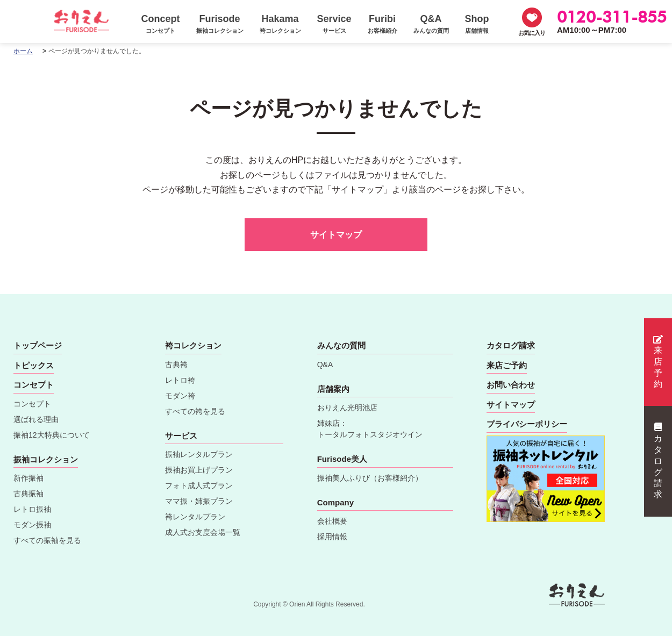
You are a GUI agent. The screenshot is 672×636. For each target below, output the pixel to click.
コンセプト (32, 404)
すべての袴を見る (195, 411)
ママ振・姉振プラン (199, 501)
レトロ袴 (180, 380)
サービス (181, 436)
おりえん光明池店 (347, 408)
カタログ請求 (658, 461)
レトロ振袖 (32, 509)
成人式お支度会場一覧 (203, 532)
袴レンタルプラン (195, 517)
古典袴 (176, 365)
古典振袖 (28, 494)
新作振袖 (28, 478)
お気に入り (532, 33)
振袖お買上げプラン (199, 470)
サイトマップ (336, 235)
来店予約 (658, 362)
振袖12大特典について (52, 435)
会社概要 (332, 521)
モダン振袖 (32, 525)
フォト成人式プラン (199, 485)
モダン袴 (180, 396)
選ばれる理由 (36, 419)
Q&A (325, 365)
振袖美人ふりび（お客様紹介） (370, 478)
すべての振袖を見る (47, 540)
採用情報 (332, 537)
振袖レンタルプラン (199, 454)
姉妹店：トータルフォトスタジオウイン (370, 429)
